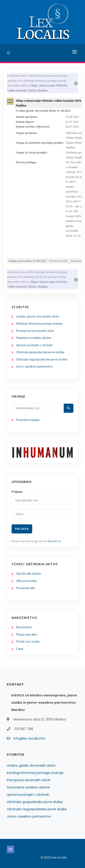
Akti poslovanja (26, 581)
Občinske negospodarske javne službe (42, 360)
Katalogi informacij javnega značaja (39, 324)
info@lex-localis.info (29, 738)
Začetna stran (17, 76)
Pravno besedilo (59, 261)
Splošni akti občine (28, 574)
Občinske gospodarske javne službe (40, 352)
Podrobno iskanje (28, 420)
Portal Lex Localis (28, 642)
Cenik (20, 649)
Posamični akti (25, 588)
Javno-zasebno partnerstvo (34, 367)
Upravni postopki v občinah (34, 345)
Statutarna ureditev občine (33, 338)
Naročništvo (24, 627)
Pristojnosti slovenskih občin (35, 331)
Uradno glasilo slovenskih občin (38, 317)
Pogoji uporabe (26, 635)
